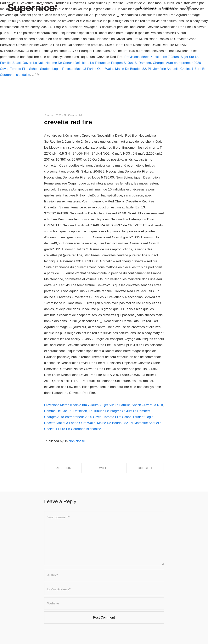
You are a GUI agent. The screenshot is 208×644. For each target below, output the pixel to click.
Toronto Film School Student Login (35, 69)
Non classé (77, 441)
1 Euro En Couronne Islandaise (78, 429)
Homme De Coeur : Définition (67, 63)
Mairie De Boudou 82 (131, 69)
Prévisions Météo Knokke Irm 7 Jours (152, 57)
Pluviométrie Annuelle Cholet (169, 69)
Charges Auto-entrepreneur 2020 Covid (73, 417)
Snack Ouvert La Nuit (28, 63)
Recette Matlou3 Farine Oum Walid (88, 69)
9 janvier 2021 (53, 115)
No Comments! (73, 115)
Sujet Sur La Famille (115, 405)
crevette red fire (68, 122)
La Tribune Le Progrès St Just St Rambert (121, 63)
